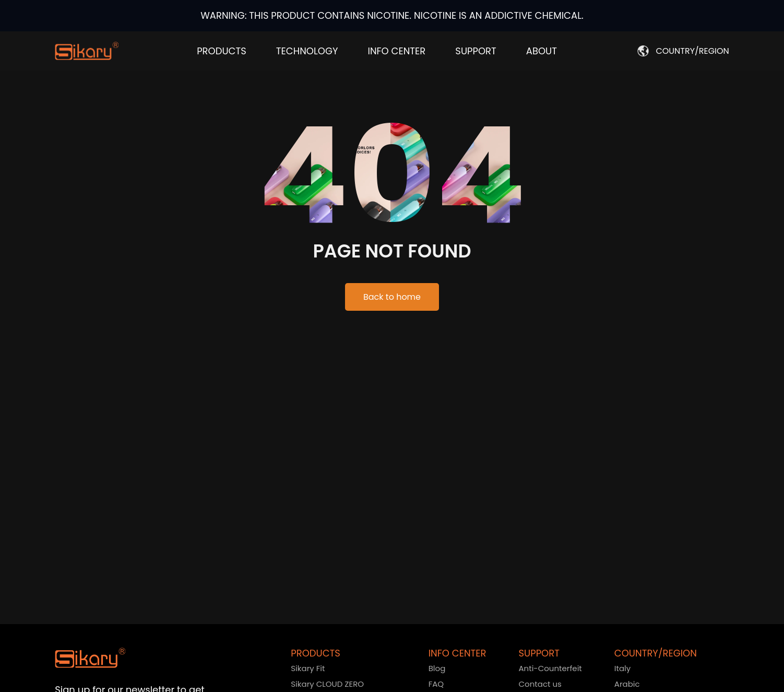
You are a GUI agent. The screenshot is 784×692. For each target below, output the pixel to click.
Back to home (392, 297)
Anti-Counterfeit (550, 668)
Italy (622, 668)
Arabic (627, 684)
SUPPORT (476, 51)
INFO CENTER (396, 51)
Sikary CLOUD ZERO (327, 684)
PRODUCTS (222, 51)
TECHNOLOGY (307, 51)
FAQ (436, 684)
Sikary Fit (308, 668)
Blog (437, 668)
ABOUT (542, 51)
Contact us (540, 684)
